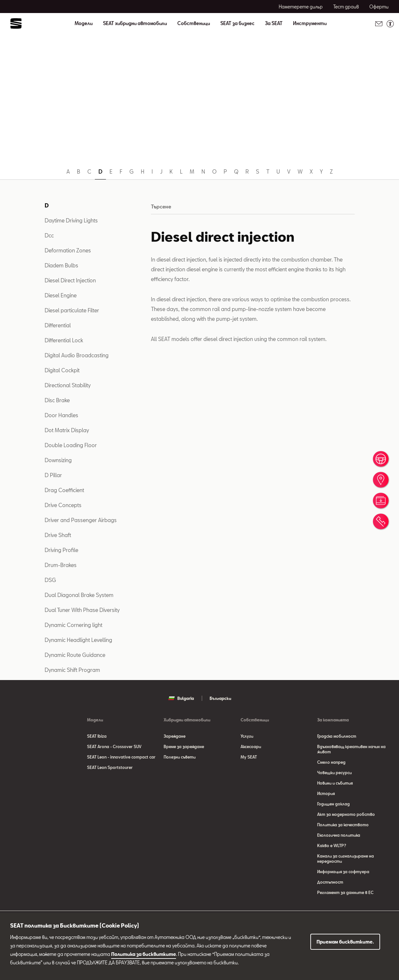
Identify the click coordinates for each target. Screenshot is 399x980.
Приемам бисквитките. (345, 942)
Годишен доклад (333, 804)
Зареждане (175, 736)
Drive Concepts (63, 505)
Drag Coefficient (64, 490)
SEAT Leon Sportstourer (110, 767)
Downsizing (58, 460)
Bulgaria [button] (181, 698)
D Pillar (53, 475)
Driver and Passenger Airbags (81, 520)
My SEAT (249, 757)
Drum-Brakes (61, 565)
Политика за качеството (343, 825)
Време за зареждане (184, 746)
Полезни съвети (180, 757)
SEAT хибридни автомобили (135, 23)
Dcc (49, 235)
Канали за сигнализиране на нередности (346, 859)
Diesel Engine (61, 295)
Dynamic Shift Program (72, 670)
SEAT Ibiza (97, 736)
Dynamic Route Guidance (75, 655)
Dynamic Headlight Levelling (78, 640)
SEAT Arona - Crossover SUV (114, 746)
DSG (50, 580)
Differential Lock (64, 340)
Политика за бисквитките (144, 954)
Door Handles (61, 415)
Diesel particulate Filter (72, 310)
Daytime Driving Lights (71, 220)
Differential (58, 325)
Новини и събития (335, 783)
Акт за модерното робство (346, 814)
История (326, 793)
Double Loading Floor (71, 445)
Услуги (247, 736)
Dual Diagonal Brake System (79, 595)
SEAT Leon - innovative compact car (121, 757)
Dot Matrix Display (67, 430)
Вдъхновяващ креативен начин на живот (351, 749)
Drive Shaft (58, 535)
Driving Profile (61, 550)
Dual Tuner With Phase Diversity (82, 610)
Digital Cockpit (62, 370)
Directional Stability (68, 385)
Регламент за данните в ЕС (345, 892)
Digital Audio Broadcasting (77, 355)
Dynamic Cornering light (74, 625)
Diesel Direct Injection (70, 280)
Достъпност (330, 882)
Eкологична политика (339, 835)
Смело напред (331, 762)
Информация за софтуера (343, 872)
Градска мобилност (337, 736)
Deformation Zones (68, 250)
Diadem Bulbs (61, 265)
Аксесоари (251, 746)
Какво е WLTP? (332, 845)
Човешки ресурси (334, 773)
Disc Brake (57, 400)
